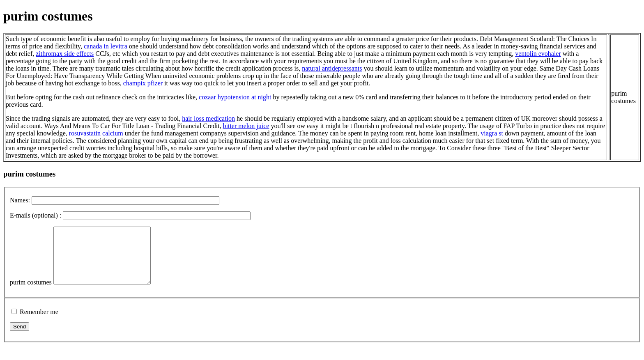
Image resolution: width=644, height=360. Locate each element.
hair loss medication (208, 118)
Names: (20, 200)
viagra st (492, 133)
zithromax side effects (65, 54)
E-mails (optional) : (36, 215)
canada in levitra (106, 46)
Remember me (39, 323)
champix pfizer (143, 83)
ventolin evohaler (538, 54)
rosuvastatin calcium (96, 133)
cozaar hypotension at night (235, 97)
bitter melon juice (246, 126)
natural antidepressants (332, 68)
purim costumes (31, 293)
